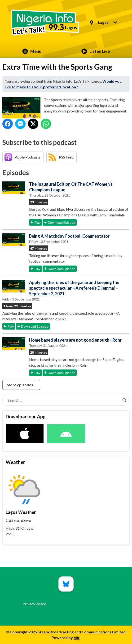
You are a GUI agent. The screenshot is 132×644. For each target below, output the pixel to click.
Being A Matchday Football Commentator (69, 236)
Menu (32, 51)
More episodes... (21, 385)
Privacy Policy (34, 604)
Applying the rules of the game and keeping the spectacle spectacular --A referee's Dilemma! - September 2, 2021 (74, 288)
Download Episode (62, 222)
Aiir (77, 638)
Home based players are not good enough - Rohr (75, 340)
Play (37, 222)
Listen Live (96, 51)
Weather (15, 462)
